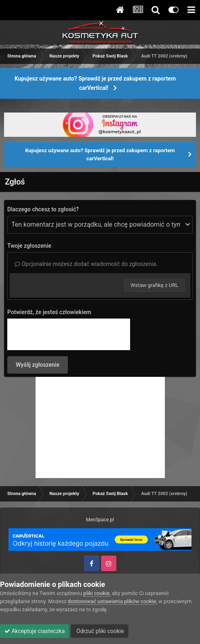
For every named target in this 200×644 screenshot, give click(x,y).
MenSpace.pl (100, 520)
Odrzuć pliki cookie (100, 631)
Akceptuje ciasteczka (35, 631)
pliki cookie (96, 593)
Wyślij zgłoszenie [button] (38, 365)
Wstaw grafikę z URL (154, 285)
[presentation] (69, 334)
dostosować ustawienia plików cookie (112, 601)
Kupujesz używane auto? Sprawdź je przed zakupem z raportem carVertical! (95, 83)
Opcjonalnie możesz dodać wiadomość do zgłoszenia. (86, 264)
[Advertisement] (100, 427)
